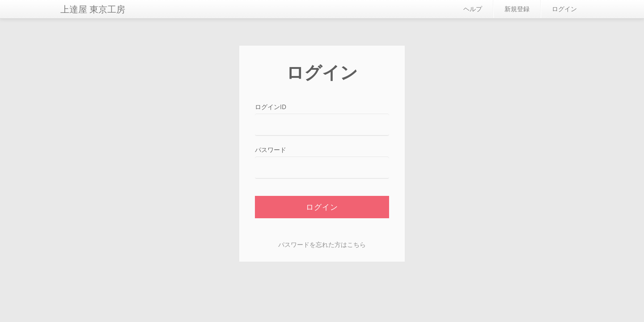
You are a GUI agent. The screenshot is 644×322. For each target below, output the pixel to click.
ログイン (564, 9)
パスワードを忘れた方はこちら (322, 244)
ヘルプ (473, 9)
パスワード (271, 150)
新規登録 (517, 9)
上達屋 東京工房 (93, 9)
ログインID (271, 107)
